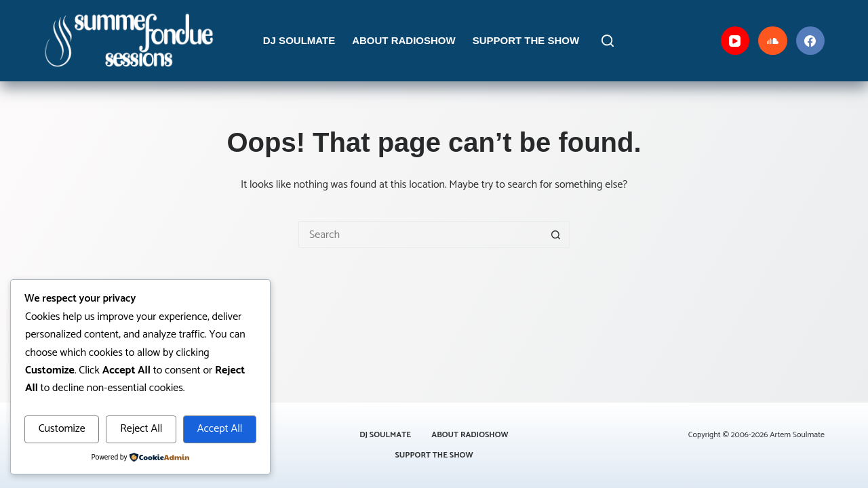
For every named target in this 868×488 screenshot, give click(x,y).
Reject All (141, 429)
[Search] (608, 41)
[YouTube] (735, 41)
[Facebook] (811, 41)
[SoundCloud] (773, 41)
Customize (62, 429)
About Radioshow (404, 40)
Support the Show (526, 40)
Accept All (220, 429)
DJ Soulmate (299, 40)
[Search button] (556, 235)
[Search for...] (420, 235)
